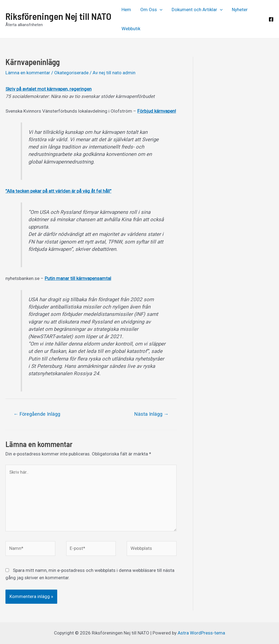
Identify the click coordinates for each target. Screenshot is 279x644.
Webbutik (131, 29)
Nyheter (240, 10)
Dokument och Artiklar (197, 10)
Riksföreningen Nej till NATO (58, 16)
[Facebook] (271, 19)
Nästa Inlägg (151, 414)
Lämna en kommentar (28, 73)
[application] (160, 10)
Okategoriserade (71, 73)
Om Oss (151, 10)
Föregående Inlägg (37, 414)
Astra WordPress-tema (201, 633)
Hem (126, 10)
